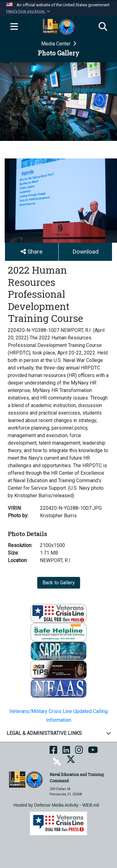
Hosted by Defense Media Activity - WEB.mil (56, 805)
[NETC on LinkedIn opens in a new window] (66, 752)
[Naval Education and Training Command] (26, 779)
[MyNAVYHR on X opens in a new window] (71, 761)
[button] (29, 11)
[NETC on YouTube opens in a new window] (93, 752)
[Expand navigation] (14, 27)
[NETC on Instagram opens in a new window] (79, 752)
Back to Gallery (59, 583)
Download (85, 252)
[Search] (103, 27)
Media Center (56, 44)
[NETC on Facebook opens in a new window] (54, 752)
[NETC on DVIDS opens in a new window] (57, 761)
